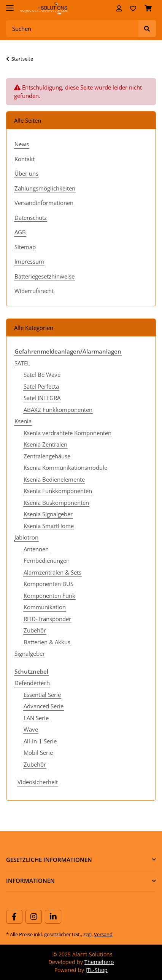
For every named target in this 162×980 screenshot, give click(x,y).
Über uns (26, 173)
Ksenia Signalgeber (48, 514)
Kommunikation (45, 607)
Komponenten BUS (48, 584)
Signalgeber (30, 653)
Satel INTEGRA (42, 398)
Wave (31, 729)
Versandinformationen (44, 203)
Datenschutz (31, 218)
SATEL (22, 363)
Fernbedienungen (47, 560)
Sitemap (25, 247)
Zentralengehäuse (47, 456)
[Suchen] (72, 29)
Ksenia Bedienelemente (54, 479)
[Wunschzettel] (133, 8)
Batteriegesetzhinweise (44, 276)
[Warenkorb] (148, 8)
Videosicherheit (38, 782)
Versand (103, 934)
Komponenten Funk (49, 596)
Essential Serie (42, 695)
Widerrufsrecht (34, 291)
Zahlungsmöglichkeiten (45, 188)
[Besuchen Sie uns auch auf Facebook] (14, 917)
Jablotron (26, 537)
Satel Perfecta (41, 386)
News (22, 144)
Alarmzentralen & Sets (52, 572)
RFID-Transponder (47, 619)
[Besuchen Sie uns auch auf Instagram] (34, 917)
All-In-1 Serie (40, 741)
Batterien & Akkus (47, 642)
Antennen (36, 549)
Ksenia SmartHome (49, 526)
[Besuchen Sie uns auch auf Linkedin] (53, 917)
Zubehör (35, 630)
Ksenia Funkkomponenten (58, 491)
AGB (20, 232)
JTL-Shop (97, 970)
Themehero (99, 962)
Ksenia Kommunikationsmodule (65, 468)
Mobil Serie (38, 753)
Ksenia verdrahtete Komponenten (67, 433)
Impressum (29, 261)
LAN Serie (36, 718)
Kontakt (25, 159)
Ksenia (23, 421)
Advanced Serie (44, 706)
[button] (119, 8)
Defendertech (32, 683)
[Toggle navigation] (10, 5)
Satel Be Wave (42, 375)
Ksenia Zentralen (45, 444)
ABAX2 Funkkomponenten (58, 410)
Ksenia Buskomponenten (56, 503)
